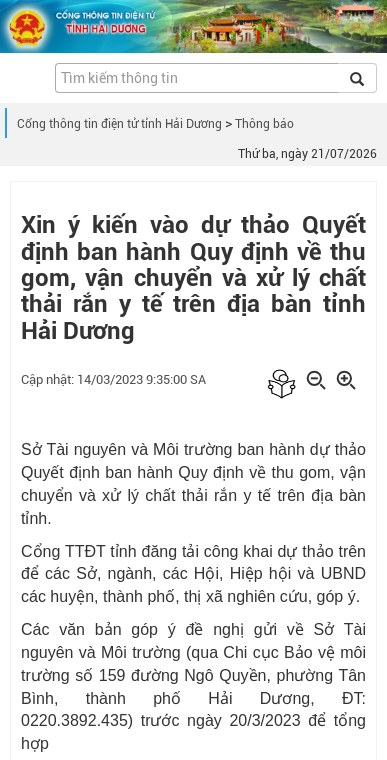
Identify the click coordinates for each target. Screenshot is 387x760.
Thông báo (264, 124)
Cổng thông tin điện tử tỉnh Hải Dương (119, 124)
